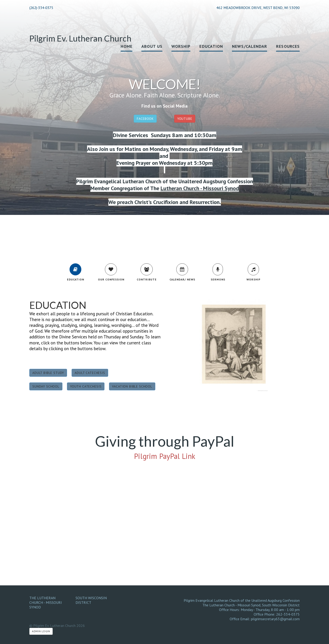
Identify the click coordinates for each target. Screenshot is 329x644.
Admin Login (41, 631)
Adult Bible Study (48, 373)
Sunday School (46, 386)
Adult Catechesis (90, 373)
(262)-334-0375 (41, 8)
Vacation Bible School (132, 386)
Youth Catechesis (86, 386)
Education (211, 46)
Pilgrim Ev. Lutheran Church (80, 38)
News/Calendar (250, 46)
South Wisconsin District (91, 600)
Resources (288, 46)
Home (126, 46)
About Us (152, 46)
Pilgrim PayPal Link (165, 456)
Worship (181, 46)
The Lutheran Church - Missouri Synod (46, 602)
